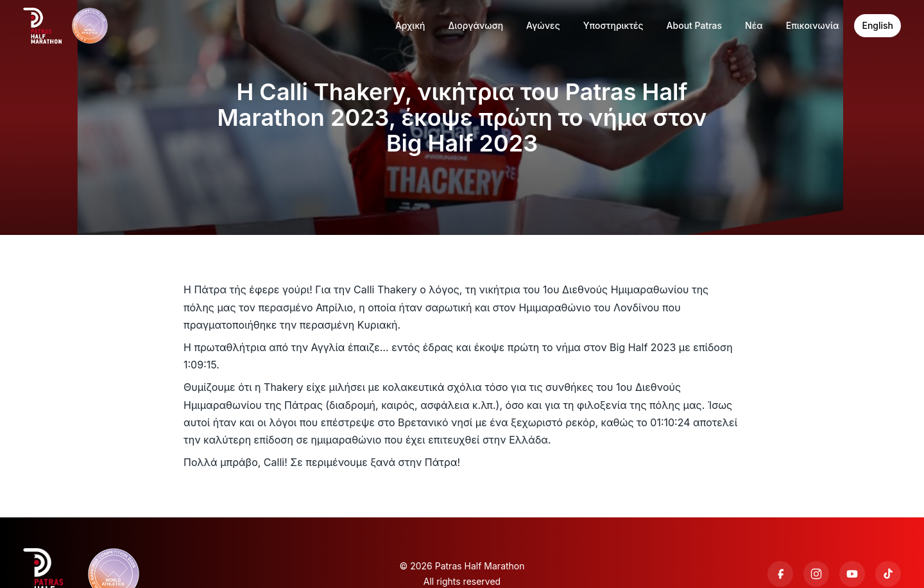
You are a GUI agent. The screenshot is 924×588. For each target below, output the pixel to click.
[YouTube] (852, 574)
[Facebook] (780, 574)
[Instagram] (816, 574)
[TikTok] (888, 574)
